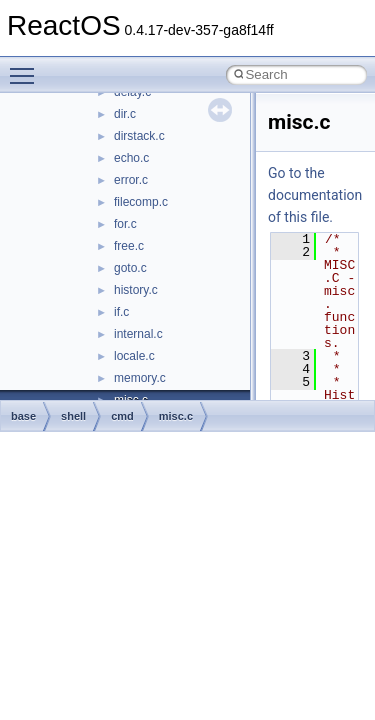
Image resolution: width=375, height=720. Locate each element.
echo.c (131, 158)
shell (73, 416)
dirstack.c (139, 136)
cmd (122, 416)
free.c (129, 246)
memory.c (140, 378)
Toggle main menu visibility (27, 67)
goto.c (130, 268)
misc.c (176, 416)
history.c (136, 290)
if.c (121, 312)
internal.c (138, 334)
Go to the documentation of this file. (315, 195)
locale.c (134, 356)
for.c (125, 224)
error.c (131, 180)
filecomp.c (141, 202)
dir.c (125, 114)
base (23, 416)
